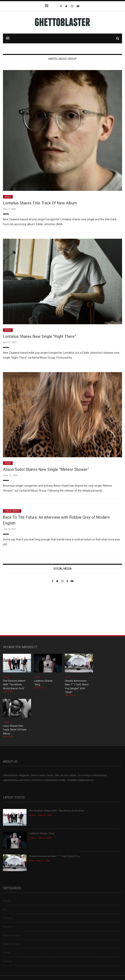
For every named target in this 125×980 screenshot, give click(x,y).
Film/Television (11, 935)
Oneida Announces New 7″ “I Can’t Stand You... (55, 856)
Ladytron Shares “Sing (41, 833)
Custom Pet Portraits (14, 610)
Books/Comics (11, 944)
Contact (7, 961)
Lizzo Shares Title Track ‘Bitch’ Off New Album (15, 730)
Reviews (8, 927)
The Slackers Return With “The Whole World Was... (57, 811)
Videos (6, 677)
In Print (7, 953)
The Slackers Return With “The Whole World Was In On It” (14, 685)
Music (8, 197)
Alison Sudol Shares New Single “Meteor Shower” (46, 469)
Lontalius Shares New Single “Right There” (40, 336)
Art (5, 909)
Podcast (8, 918)
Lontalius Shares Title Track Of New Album (40, 203)
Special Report (12, 511)
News (67, 677)
